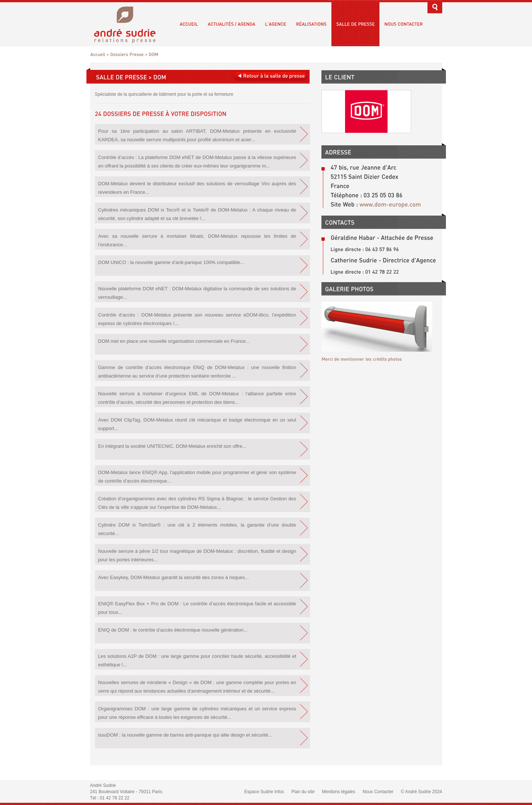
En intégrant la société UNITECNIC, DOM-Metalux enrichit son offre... (172, 446)
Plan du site (303, 792)
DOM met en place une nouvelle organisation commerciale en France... (174, 341)
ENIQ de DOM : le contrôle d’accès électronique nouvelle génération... (173, 630)
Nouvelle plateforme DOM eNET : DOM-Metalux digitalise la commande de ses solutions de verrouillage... (197, 293)
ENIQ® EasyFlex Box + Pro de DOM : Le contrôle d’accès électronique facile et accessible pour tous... (197, 608)
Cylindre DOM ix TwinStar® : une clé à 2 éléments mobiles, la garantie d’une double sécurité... (197, 529)
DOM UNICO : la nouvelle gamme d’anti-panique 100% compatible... (171, 262)
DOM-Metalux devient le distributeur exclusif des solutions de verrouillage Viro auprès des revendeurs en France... (197, 188)
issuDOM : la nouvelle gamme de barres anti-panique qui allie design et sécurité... (185, 735)
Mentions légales (338, 792)
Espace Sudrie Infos (264, 792)
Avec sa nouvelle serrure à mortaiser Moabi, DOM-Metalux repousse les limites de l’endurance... (197, 240)
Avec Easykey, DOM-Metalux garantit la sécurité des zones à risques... (174, 577)
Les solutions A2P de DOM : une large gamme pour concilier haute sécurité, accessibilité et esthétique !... (197, 660)
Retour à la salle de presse (270, 76)
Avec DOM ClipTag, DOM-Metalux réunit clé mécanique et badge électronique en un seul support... (197, 424)
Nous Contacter (378, 792)
